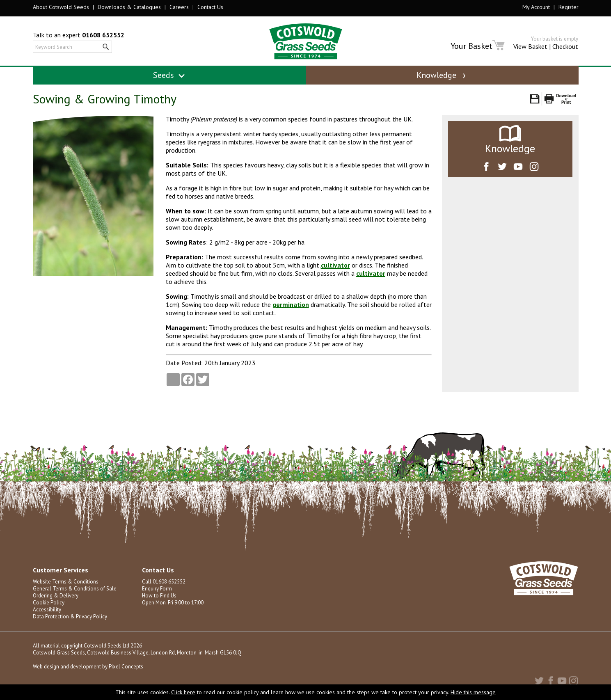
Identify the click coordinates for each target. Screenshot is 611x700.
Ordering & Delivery (56, 596)
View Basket (530, 46)
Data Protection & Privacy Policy (70, 617)
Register (569, 7)
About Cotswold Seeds (61, 7)
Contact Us (210, 7)
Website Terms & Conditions (66, 582)
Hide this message (473, 692)
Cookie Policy (49, 603)
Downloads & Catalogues (129, 7)
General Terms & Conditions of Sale (75, 589)
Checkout (565, 46)
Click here (183, 692)
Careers (179, 7)
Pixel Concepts (126, 667)
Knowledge (442, 75)
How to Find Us (159, 596)
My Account (536, 7)
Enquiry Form (157, 589)
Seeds (169, 75)
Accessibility (47, 610)
